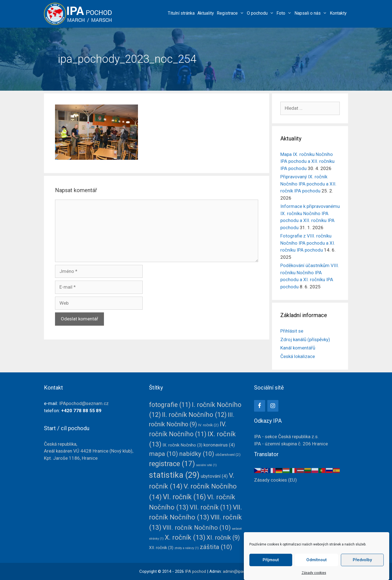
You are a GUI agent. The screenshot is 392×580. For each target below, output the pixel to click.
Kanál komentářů (298, 348)
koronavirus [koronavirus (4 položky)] (219, 445)
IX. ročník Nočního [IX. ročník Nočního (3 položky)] (182, 445)
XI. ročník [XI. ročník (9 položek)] (223, 538)
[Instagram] (273, 406)
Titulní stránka (181, 13)
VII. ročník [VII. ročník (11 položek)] (211, 507)
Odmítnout (317, 570)
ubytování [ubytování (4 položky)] (214, 476)
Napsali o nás (311, 13)
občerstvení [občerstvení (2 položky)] (228, 454)
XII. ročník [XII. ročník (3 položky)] (161, 548)
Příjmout (271, 570)
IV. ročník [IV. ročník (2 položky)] (208, 425)
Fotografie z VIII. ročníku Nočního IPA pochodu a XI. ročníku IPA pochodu (308, 243)
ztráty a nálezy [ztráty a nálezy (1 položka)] (187, 548)
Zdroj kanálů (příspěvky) (305, 339)
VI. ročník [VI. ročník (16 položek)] (184, 497)
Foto (285, 13)
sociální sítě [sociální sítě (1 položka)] (206, 465)
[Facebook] (260, 406)
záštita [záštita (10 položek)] (216, 547)
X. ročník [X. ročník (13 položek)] (185, 537)
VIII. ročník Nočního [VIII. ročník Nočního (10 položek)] (197, 527)
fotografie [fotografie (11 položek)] (170, 405)
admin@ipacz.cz (238, 571)
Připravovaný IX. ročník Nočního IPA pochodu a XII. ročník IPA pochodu (308, 184)
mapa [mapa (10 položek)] (164, 454)
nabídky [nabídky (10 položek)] (197, 454)
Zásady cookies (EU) (275, 480)
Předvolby (362, 570)
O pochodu (261, 13)
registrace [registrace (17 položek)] (172, 464)
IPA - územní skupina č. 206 (291, 444)
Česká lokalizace (298, 356)
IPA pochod (195, 571)
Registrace (231, 13)
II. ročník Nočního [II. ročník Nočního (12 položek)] (194, 415)
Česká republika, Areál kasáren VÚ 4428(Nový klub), (89, 451)
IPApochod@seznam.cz (84, 403)
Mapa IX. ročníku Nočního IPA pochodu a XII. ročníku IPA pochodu (307, 161)
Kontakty (338, 13)
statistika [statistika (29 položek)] (174, 475)
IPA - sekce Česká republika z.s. (286, 437)
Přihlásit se (292, 331)
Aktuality (206, 13)
